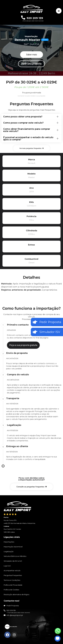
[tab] (31, 117)
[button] (32, 55)
